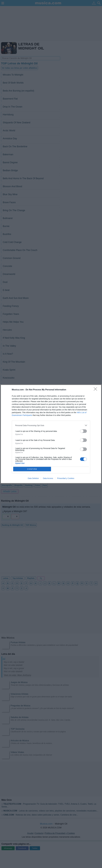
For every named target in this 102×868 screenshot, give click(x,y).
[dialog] (51, 434)
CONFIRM (32, 469)
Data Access (48, 478)
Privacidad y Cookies (66, 478)
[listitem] (51, 425)
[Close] (96, 390)
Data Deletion (33, 478)
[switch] (83, 431)
